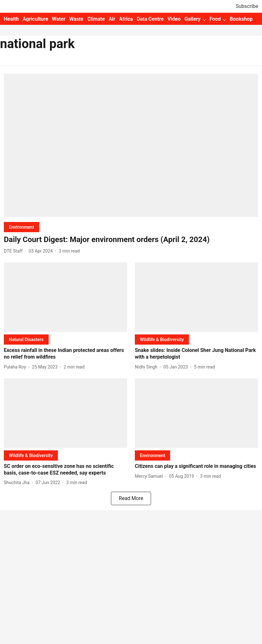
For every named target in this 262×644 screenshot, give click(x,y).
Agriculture (35, 19)
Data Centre (150, 19)
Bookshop (241, 19)
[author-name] (14, 251)
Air (112, 19)
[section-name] (21, 227)
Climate (96, 19)
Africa (126, 19)
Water (59, 19)
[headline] (131, 240)
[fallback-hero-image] (131, 145)
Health (11, 19)
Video (174, 19)
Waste (76, 19)
